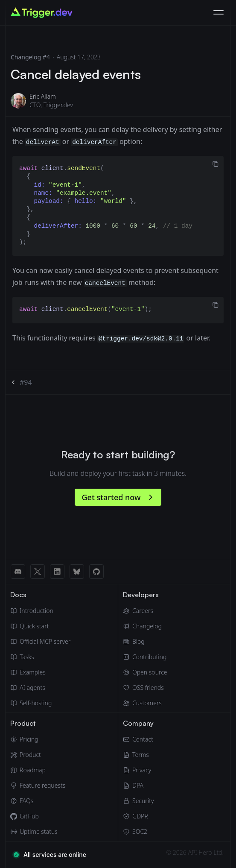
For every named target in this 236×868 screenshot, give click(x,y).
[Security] (138, 801)
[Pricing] (38, 739)
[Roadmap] (38, 770)
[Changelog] (145, 626)
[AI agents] (40, 688)
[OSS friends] (145, 688)
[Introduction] (40, 611)
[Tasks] (40, 657)
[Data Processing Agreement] (138, 786)
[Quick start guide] (40, 626)
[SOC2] (138, 832)
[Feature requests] (38, 786)
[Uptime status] (38, 832)
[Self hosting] (40, 703)
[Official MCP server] (40, 642)
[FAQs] (38, 801)
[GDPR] (138, 816)
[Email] (138, 739)
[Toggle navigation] (219, 13)
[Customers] (145, 703)
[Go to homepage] (42, 13)
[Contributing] (145, 657)
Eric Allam (43, 96)
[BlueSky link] (77, 572)
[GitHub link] (96, 572)
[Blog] (145, 642)
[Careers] (145, 611)
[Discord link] (18, 572)
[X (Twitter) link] (38, 572)
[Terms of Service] (138, 755)
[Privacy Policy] (138, 770)
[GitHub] (38, 816)
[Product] (38, 755)
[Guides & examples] (40, 672)
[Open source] (145, 672)
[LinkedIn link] (57, 572)
